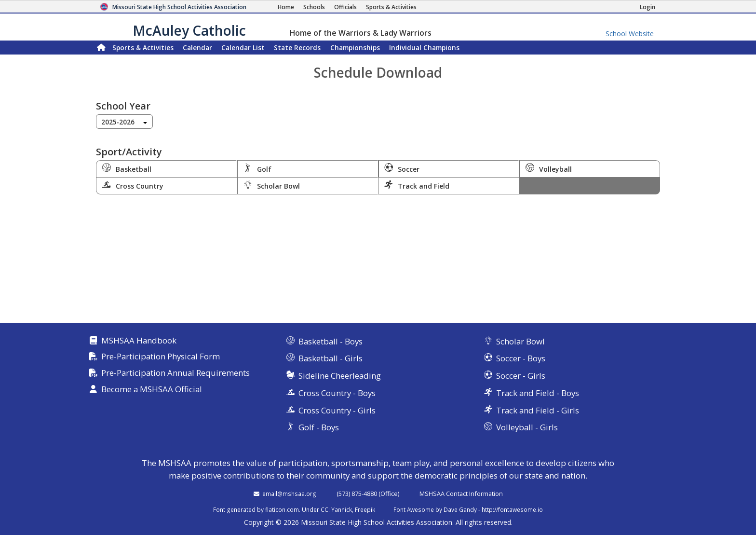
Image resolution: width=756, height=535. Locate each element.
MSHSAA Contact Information (461, 494)
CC (324, 509)
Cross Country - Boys (337, 393)
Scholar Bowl (272, 185)
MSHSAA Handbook (139, 341)
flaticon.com (282, 509)
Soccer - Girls (521, 376)
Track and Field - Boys (538, 393)
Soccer (402, 168)
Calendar (197, 48)
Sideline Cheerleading (340, 376)
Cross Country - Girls (337, 410)
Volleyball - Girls (527, 427)
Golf (257, 168)
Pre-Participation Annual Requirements (175, 373)
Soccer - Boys (521, 358)
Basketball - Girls (331, 358)
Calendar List (243, 48)
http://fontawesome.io (512, 509)
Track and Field (417, 185)
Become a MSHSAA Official (152, 390)
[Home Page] (286, 7)
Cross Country (133, 185)
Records (297, 48)
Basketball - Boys (331, 341)
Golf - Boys (319, 427)
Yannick (342, 509)
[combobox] (124, 122)
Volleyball (549, 168)
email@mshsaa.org (289, 494)
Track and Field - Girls (538, 410)
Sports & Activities (143, 48)
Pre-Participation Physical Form (161, 357)
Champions (424, 48)
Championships (355, 48)
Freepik (365, 509)
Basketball (127, 168)
